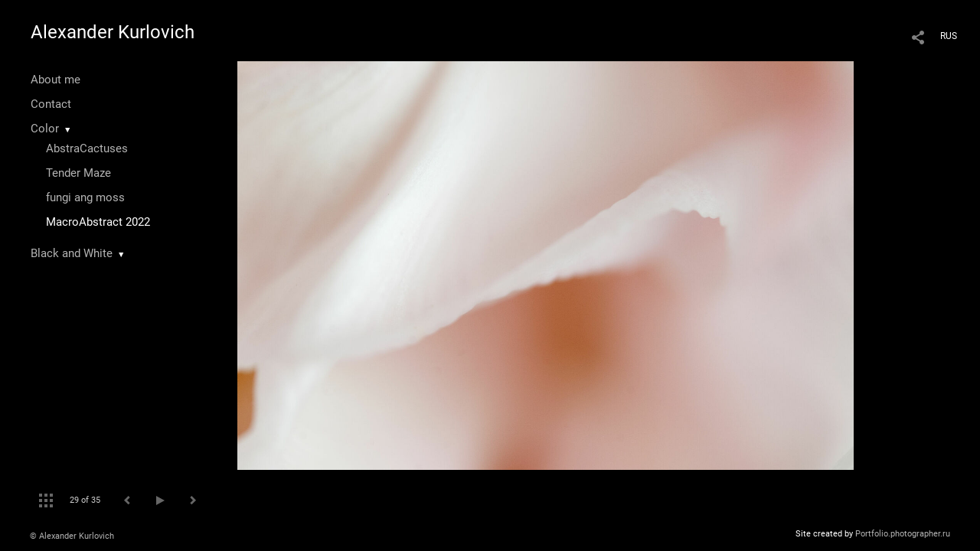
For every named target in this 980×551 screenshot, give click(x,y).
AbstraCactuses (87, 148)
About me (56, 80)
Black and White (72, 253)
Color (45, 129)
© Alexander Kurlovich (72, 536)
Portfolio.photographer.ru (903, 534)
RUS (949, 36)
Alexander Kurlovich (113, 32)
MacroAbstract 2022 (98, 222)
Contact (51, 104)
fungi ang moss (85, 197)
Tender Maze (78, 173)
